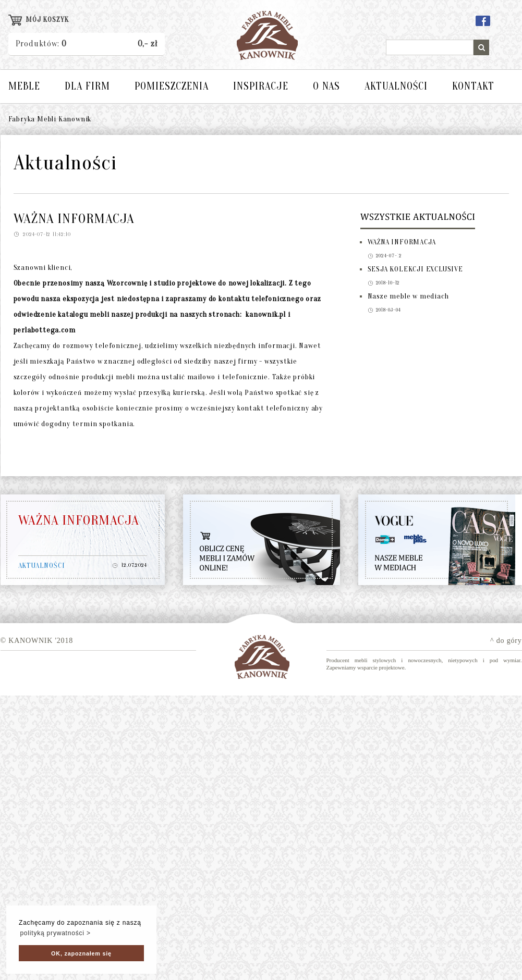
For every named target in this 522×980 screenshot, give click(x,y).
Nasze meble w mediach (408, 296)
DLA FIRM (87, 86)
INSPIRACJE (261, 86)
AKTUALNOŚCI (396, 86)
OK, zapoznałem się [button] (81, 953)
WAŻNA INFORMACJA (402, 242)
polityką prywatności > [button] (55, 933)
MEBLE (24, 86)
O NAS (326, 86)
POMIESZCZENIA (172, 86)
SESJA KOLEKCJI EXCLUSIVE (415, 269)
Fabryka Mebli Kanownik (50, 119)
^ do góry (506, 641)
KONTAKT (473, 86)
